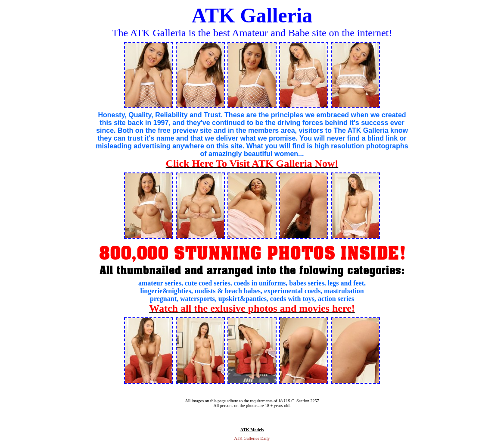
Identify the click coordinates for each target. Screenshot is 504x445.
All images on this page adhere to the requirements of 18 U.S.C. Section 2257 (252, 401)
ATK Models (252, 430)
